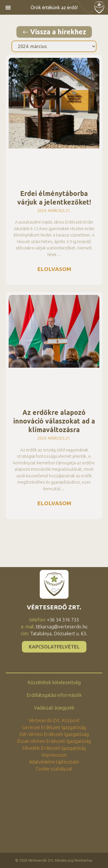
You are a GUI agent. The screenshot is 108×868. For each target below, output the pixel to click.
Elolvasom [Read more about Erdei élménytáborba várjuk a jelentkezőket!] (54, 269)
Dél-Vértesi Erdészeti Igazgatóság (54, 734)
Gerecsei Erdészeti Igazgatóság (54, 727)
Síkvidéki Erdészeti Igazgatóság (54, 748)
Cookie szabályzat (54, 769)
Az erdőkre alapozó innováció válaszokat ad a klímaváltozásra (54, 421)
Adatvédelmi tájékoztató (54, 762)
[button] (8, 7)
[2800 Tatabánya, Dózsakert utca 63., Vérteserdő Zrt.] (54, 815)
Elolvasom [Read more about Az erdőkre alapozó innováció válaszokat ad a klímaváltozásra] (54, 503)
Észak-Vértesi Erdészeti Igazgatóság (54, 741)
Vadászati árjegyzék (54, 708)
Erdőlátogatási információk (54, 695)
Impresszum (54, 755)
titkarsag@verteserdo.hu (62, 627)
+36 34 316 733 (63, 620)
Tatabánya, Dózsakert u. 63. (59, 634)
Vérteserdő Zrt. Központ (54, 720)
